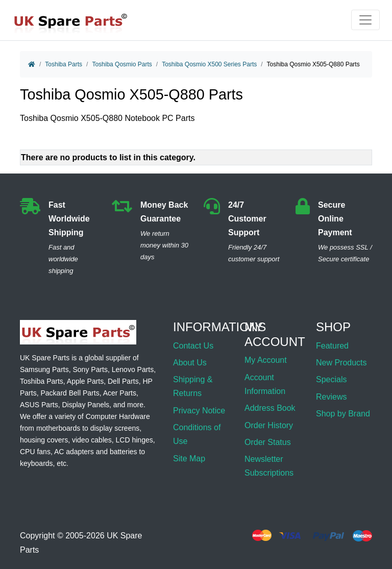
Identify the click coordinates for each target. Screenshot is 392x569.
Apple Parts (85, 381)
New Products (341, 363)
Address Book (270, 408)
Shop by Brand (343, 414)
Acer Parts (120, 393)
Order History (269, 425)
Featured (332, 346)
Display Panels (85, 405)
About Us (190, 363)
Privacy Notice (199, 411)
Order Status (268, 442)
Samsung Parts (44, 369)
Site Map (189, 459)
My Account (266, 360)
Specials (331, 379)
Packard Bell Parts (70, 393)
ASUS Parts (39, 405)
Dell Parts (123, 381)
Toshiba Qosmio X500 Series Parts (209, 64)
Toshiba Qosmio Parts (122, 64)
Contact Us (193, 346)
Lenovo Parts (133, 369)
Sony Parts (90, 369)
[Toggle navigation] (365, 20)
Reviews (331, 397)
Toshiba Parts (64, 64)
